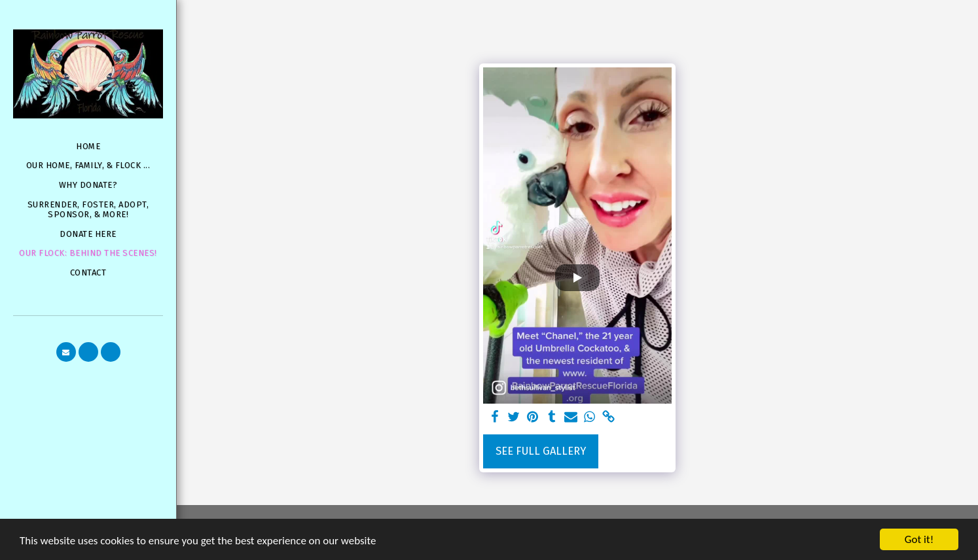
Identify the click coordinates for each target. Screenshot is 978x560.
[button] (66, 352)
